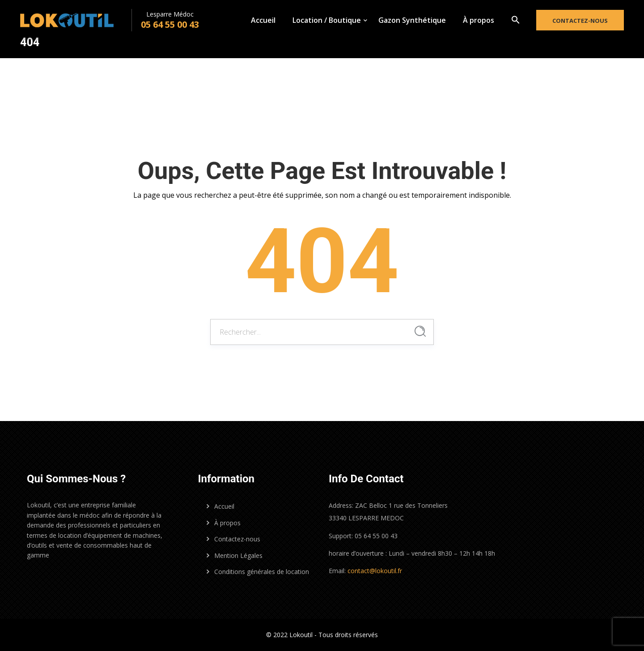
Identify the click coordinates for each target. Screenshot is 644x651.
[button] (516, 20)
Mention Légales (238, 555)
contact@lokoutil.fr (375, 571)
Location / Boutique (327, 20)
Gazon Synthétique (412, 20)
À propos (479, 20)
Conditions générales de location (262, 572)
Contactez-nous (580, 21)
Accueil (263, 20)
